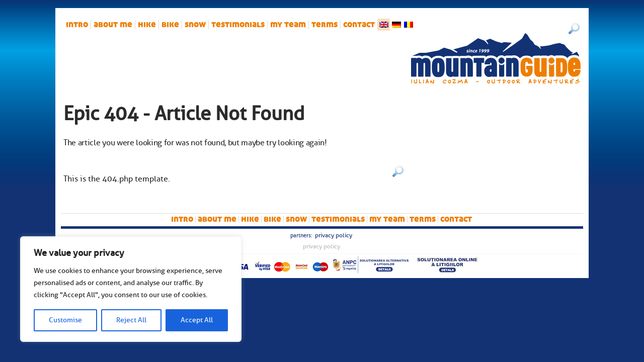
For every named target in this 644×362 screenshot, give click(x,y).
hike (147, 25)
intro (77, 25)
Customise (65, 320)
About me (113, 25)
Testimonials (238, 25)
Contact (359, 25)
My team (288, 25)
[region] (131, 289)
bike (170, 25)
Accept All (197, 320)
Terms (325, 25)
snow (195, 25)
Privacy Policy (334, 235)
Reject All (131, 320)
